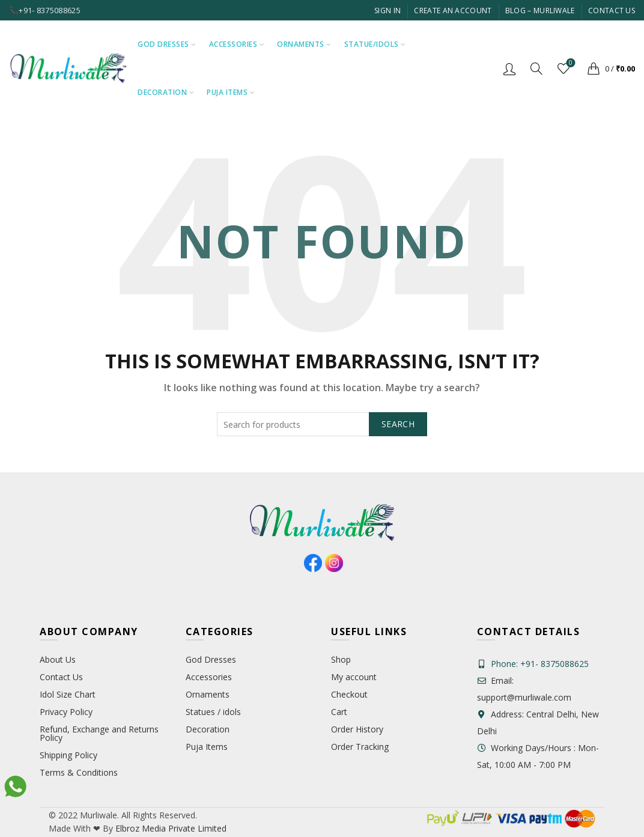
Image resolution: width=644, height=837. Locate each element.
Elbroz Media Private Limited (170, 828)
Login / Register (509, 68)
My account (354, 677)
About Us (58, 659)
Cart (339, 712)
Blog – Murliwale (540, 11)
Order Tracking (360, 747)
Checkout (349, 694)
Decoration (162, 92)
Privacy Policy (66, 712)
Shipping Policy (68, 755)
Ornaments (301, 44)
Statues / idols (213, 712)
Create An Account (453, 11)
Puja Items (227, 92)
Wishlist (570, 63)
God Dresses (163, 44)
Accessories (233, 44)
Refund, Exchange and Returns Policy (99, 733)
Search (398, 424)
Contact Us (612, 11)
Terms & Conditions (79, 772)
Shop (341, 659)
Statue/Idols (372, 44)
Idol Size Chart (68, 694)
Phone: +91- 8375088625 (540, 664)
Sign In (387, 11)
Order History (357, 729)
